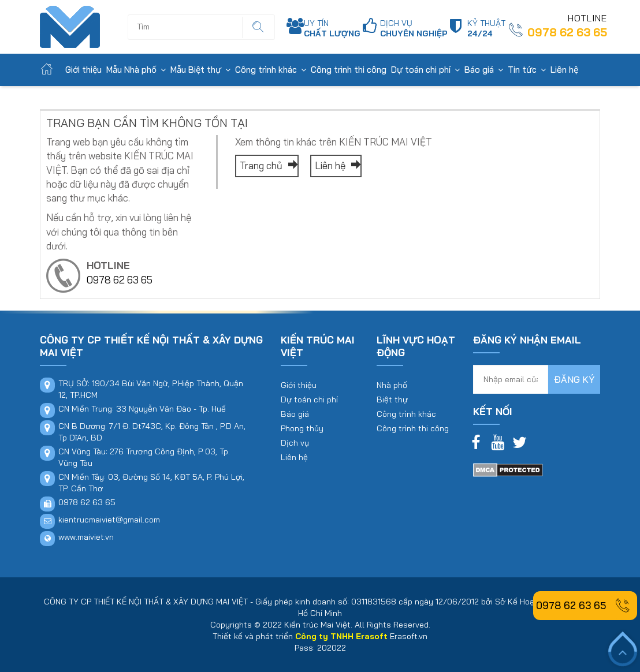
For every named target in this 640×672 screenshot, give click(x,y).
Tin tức (522, 70)
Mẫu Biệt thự (196, 70)
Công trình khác (266, 70)
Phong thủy (302, 428)
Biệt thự (392, 400)
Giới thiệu (83, 70)
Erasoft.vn (409, 636)
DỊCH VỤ (414, 28)
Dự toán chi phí (421, 70)
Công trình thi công (349, 70)
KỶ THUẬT (486, 28)
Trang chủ (267, 165)
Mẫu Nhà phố (131, 70)
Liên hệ (564, 70)
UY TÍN (332, 28)
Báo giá (479, 70)
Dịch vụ (295, 443)
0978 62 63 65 (567, 32)
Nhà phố (392, 385)
